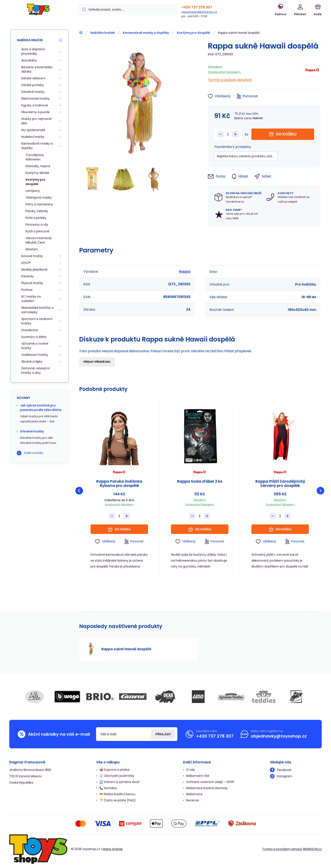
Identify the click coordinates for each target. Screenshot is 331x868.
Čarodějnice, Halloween (35, 157)
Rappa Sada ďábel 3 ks (200, 482)
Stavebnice (30, 330)
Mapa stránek (113, 849)
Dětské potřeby (33, 85)
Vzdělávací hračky (35, 355)
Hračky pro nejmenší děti (36, 121)
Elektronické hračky (35, 99)
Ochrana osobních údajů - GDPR (210, 782)
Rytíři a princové (37, 231)
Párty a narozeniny (39, 204)
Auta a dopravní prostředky (33, 51)
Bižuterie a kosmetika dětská (37, 69)
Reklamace (194, 794)
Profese (27, 290)
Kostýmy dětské (37, 173)
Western (32, 249)
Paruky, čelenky (37, 211)
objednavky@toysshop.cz (199, 12)
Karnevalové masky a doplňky (146, 33)
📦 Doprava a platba (114, 770)
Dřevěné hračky (33, 92)
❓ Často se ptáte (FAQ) (118, 800)
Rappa (185, 272)
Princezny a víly (37, 225)
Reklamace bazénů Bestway (207, 788)
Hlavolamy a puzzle (35, 112)
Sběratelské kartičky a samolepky (37, 310)
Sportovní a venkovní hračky (37, 321)
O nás (191, 770)
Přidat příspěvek (97, 362)
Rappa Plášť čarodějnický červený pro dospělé (280, 483)
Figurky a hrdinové (35, 105)
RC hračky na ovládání (31, 299)
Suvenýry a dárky (34, 337)
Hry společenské (33, 130)
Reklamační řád (198, 776)
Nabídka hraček (103, 33)
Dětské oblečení (33, 78)
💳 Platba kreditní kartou (117, 794)
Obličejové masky (39, 198)
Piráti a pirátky (36, 218)
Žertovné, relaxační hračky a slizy (35, 370)
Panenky (28, 276)
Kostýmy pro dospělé (193, 33)
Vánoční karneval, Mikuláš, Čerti (39, 240)
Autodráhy (29, 60)
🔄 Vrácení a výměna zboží (119, 782)
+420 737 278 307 (197, 7)
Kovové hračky (32, 256)
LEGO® (26, 263)
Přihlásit (163, 734)
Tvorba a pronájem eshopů (282, 849)
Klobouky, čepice (38, 166)
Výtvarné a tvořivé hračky (35, 346)
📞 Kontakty (108, 788)
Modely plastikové (34, 269)
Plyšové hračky (32, 283)
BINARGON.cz (312, 849)
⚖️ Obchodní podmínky (117, 776)
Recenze (193, 800)
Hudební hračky (33, 137)
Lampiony (33, 191)
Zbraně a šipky (32, 362)
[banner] (38, 11)
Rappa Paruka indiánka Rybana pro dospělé (119, 483)
